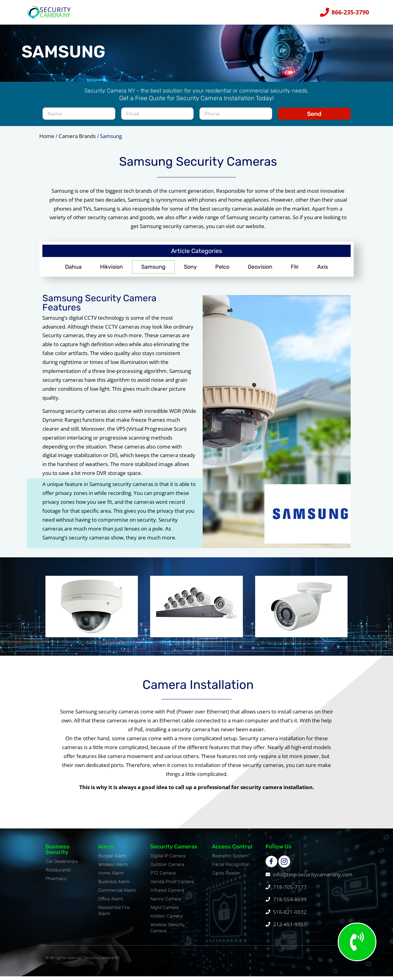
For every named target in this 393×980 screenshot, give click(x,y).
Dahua (73, 270)
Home (47, 139)
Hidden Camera (167, 919)
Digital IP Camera (168, 859)
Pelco (222, 270)
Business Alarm (114, 885)
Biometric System (230, 859)
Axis (323, 270)
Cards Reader (226, 876)
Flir (295, 270)
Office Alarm (111, 902)
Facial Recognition (231, 868)
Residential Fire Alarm (114, 914)
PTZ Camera (163, 876)
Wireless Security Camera (168, 931)
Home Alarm (111, 876)
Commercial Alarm (117, 894)
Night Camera (165, 911)
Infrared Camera (167, 894)
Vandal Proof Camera (172, 885)
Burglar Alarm (112, 859)
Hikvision (111, 270)
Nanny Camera (166, 902)
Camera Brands (77, 139)
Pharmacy (56, 882)
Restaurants (58, 873)
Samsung (153, 270)
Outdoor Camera (167, 868)
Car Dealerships (62, 865)
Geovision (260, 270)
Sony (190, 270)
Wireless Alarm (113, 868)
